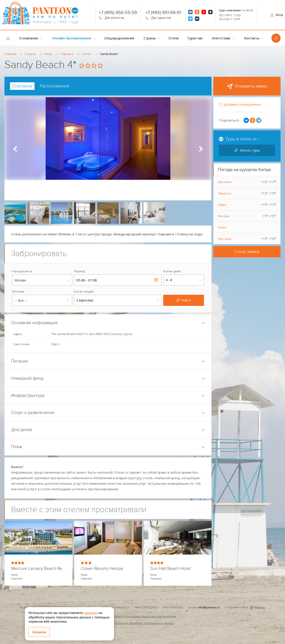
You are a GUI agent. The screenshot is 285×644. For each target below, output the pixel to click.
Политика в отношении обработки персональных (142, 616)
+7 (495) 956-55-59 (118, 13)
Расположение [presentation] (55, 86)
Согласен (39, 632)
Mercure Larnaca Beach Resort (38, 569)
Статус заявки (247, 252)
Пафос (247, 205)
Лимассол (247, 193)
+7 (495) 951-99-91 (163, 13)
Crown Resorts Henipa (102, 569)
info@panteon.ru (209, 607)
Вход (277, 15)
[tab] (22, 86)
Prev (15, 149)
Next (201, 149)
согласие (91, 613)
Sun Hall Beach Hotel (170, 569)
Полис (222, 227)
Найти (184, 300)
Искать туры (247, 150)
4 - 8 (169, 280)
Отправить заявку (247, 87)
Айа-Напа (247, 182)
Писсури (247, 216)
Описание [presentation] (22, 86)
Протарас (247, 239)
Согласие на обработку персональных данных (142, 623)
